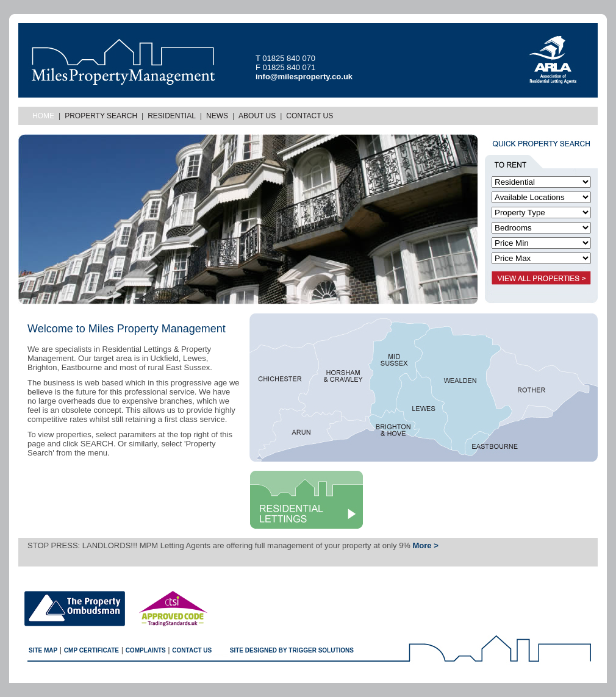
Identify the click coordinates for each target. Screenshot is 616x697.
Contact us (192, 650)
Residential (172, 116)
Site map (43, 650)
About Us (257, 116)
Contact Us (310, 116)
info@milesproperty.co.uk (304, 77)
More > (426, 545)
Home (43, 116)
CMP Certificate (91, 650)
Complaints (146, 650)
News (217, 116)
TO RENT (515, 163)
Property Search (101, 116)
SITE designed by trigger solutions (292, 650)
